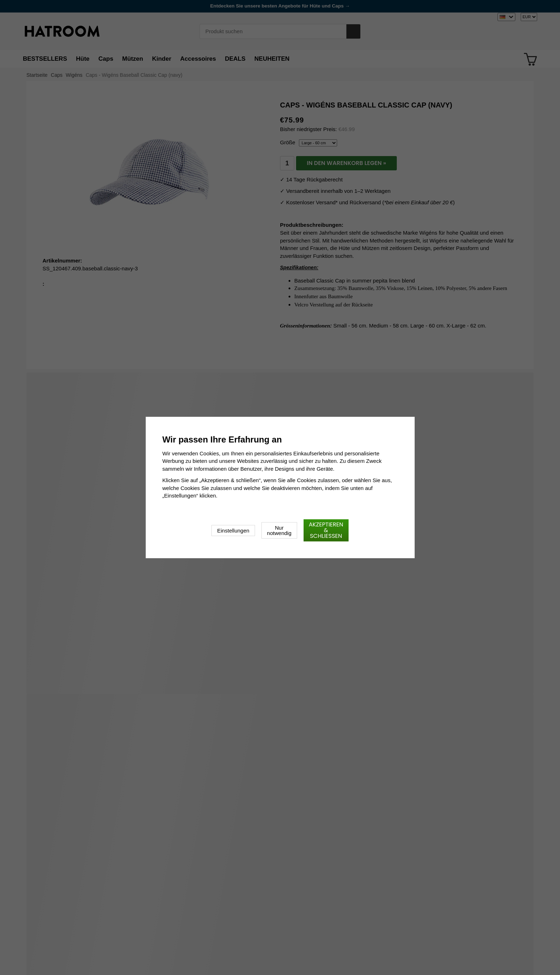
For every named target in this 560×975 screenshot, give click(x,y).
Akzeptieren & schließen (326, 530)
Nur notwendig (279, 530)
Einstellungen (233, 531)
